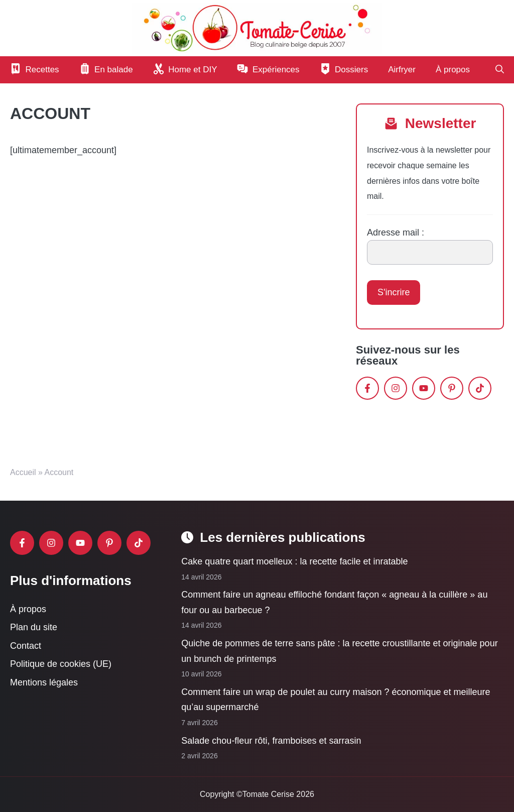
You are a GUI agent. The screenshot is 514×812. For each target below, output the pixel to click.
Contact (26, 645)
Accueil (23, 472)
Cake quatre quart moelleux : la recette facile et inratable (294, 561)
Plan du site (34, 627)
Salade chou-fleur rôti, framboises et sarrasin (271, 740)
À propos (453, 70)
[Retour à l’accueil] (257, 28)
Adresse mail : (396, 233)
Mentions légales (44, 682)
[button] (500, 70)
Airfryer (402, 70)
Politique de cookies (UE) (61, 664)
